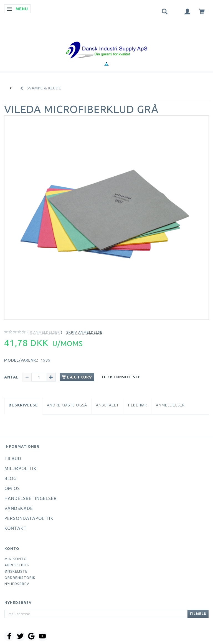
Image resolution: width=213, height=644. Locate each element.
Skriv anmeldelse (84, 332)
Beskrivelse (23, 405)
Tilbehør (137, 405)
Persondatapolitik (29, 518)
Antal (12, 377)
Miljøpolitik (21, 468)
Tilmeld (198, 614)
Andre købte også (67, 405)
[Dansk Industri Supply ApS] (106, 42)
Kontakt (16, 528)
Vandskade (19, 508)
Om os (12, 488)
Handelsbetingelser (31, 498)
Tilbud (13, 458)
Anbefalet (107, 405)
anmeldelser (45, 332)
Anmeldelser (170, 405)
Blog (11, 478)
